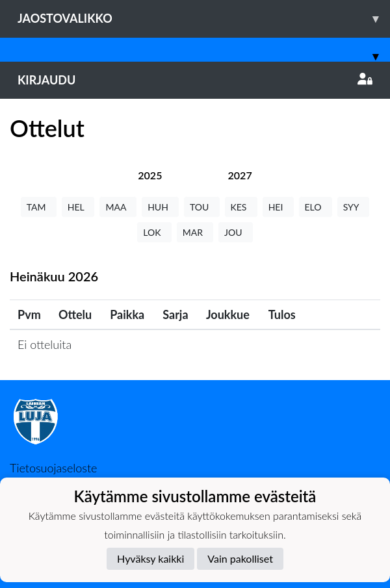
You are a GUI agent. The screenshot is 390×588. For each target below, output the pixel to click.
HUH (160, 207)
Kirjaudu (195, 80)
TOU (202, 207)
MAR (195, 232)
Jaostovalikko (204, 19)
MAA (118, 207)
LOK (154, 232)
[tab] (150, 175)
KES (241, 207)
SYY (353, 207)
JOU (236, 232)
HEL (78, 207)
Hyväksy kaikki (150, 558)
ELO (316, 207)
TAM (39, 207)
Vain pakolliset (240, 558)
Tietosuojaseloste (53, 468)
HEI (278, 207)
